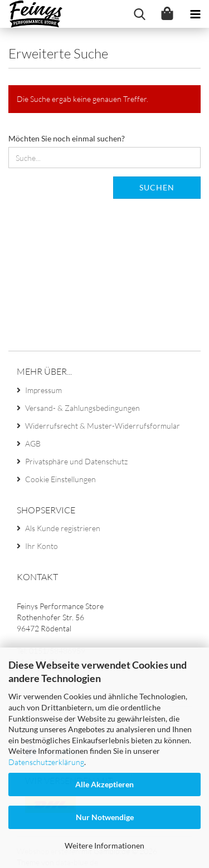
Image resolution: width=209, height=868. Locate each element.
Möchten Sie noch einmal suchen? (67, 138)
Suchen (157, 187)
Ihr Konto (42, 546)
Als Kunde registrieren (63, 528)
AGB (33, 443)
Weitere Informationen (104, 845)
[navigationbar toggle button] (195, 14)
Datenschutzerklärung (46, 762)
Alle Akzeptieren (104, 784)
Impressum (43, 390)
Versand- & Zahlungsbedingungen (82, 408)
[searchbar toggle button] (139, 14)
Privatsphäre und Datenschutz (76, 461)
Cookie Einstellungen (60, 479)
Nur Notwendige (105, 817)
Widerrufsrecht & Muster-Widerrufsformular (103, 426)
